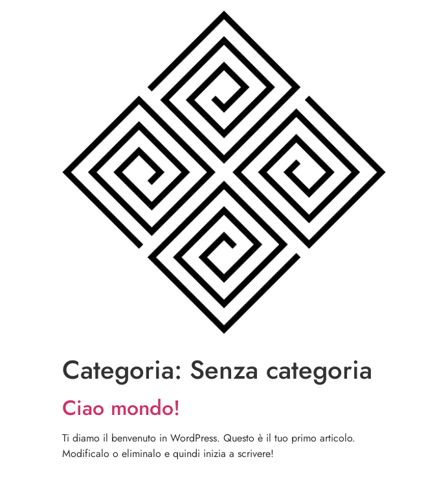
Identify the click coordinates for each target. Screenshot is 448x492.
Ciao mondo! (121, 408)
